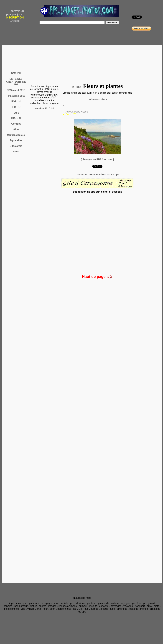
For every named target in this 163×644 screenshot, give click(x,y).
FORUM (16, 101)
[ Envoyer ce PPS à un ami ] (97, 159)
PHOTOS (16, 107)
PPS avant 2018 (16, 90)
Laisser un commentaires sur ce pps (97, 175)
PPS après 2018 (16, 96)
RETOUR (77, 87)
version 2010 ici (44, 109)
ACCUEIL (16, 73)
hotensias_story (97, 99)
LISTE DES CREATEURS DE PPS (16, 82)
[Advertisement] (83, 61)
